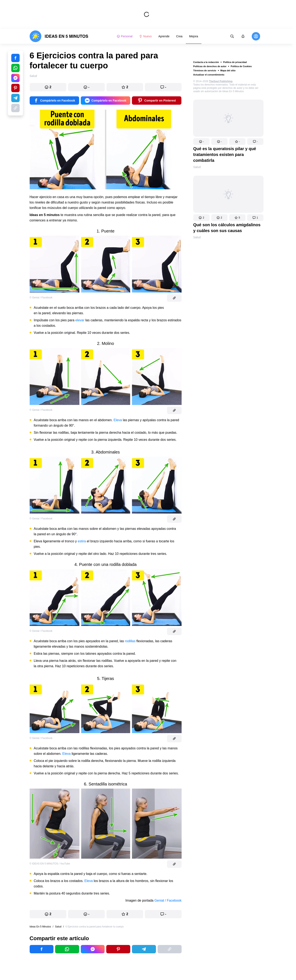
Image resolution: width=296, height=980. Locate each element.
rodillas (130, 641)
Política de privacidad (235, 62)
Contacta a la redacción (206, 62)
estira (82, 541)
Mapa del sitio (228, 70)
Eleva (118, 420)
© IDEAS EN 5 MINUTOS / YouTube (50, 864)
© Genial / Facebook (41, 298)
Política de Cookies (241, 66)
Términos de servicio (205, 70)
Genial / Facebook (168, 900)
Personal (125, 36)
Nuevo (145, 36)
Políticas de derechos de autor (210, 66)
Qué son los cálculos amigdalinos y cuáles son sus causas (227, 228)
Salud (197, 167)
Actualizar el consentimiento (209, 75)
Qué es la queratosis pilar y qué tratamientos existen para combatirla (225, 155)
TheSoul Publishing (221, 81)
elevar (80, 320)
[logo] (59, 36)
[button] (201, 142)
